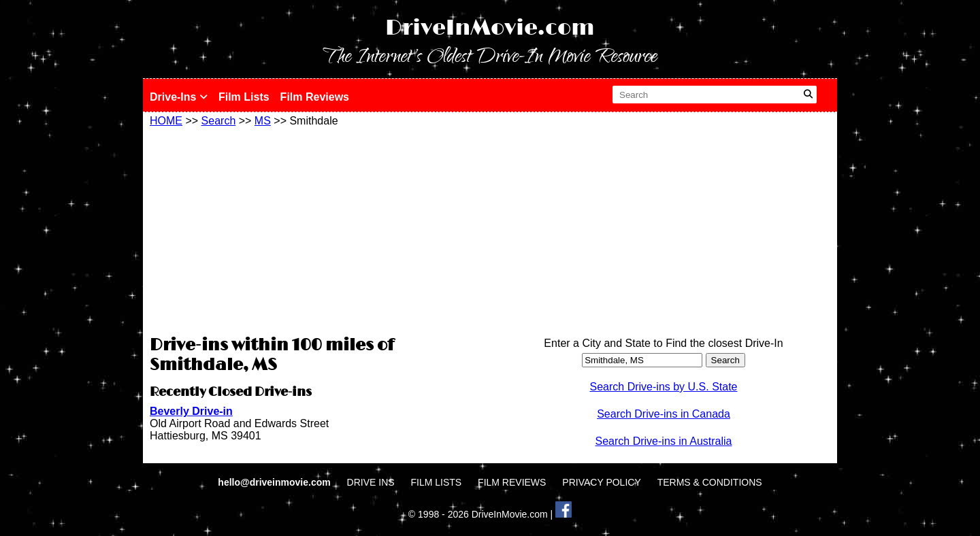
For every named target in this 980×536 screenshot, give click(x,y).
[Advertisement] (316, 229)
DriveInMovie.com (490, 28)
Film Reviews (315, 97)
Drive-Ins (179, 97)
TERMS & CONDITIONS (710, 482)
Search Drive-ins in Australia (664, 441)
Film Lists (244, 97)
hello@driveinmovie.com (275, 482)
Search (219, 121)
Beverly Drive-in (191, 411)
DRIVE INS (371, 482)
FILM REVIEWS (512, 482)
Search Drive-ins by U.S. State (664, 387)
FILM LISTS (437, 482)
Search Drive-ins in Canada (664, 414)
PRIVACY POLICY (601, 482)
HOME (166, 121)
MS (263, 121)
